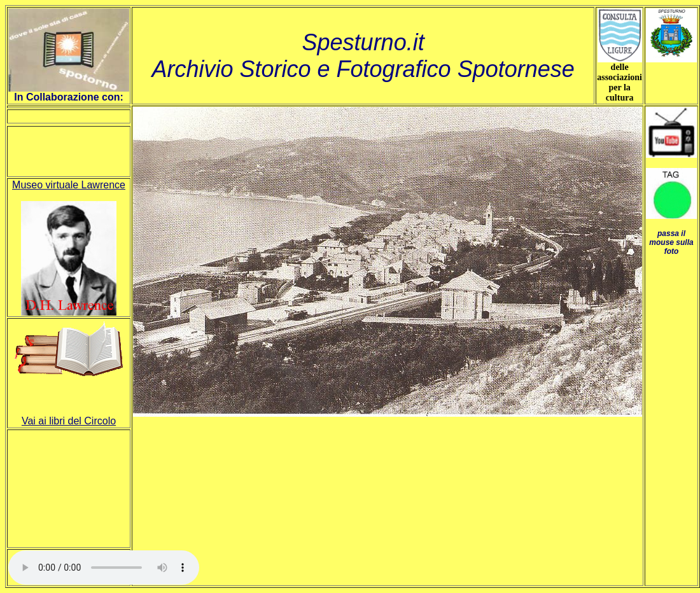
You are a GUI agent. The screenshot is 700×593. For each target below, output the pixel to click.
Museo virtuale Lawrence (69, 185)
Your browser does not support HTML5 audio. (104, 568)
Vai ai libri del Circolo (69, 421)
